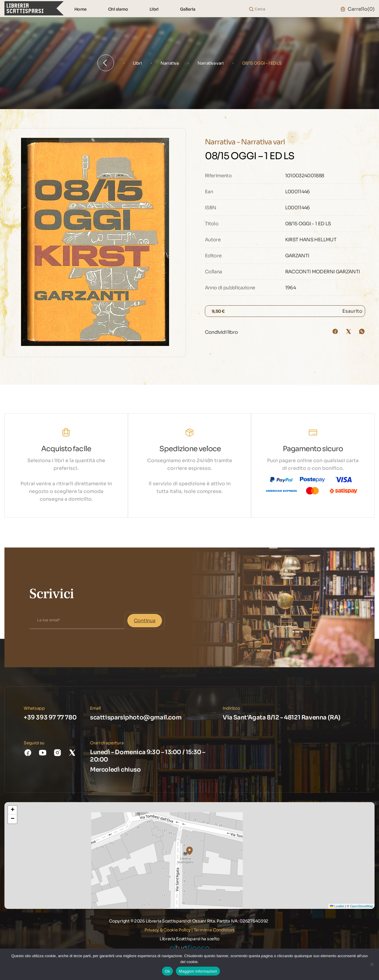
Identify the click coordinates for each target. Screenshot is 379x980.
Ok (167, 971)
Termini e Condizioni (214, 930)
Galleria (188, 9)
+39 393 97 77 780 (50, 718)
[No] (372, 964)
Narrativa (170, 63)
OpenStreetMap (362, 906)
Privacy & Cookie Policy (168, 930)
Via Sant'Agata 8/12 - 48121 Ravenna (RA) (282, 718)
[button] (189, 851)
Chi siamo (118, 9)
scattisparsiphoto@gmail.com (136, 718)
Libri (154, 9)
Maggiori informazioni (198, 971)
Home (81, 9)
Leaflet (337, 906)
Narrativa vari (210, 63)
